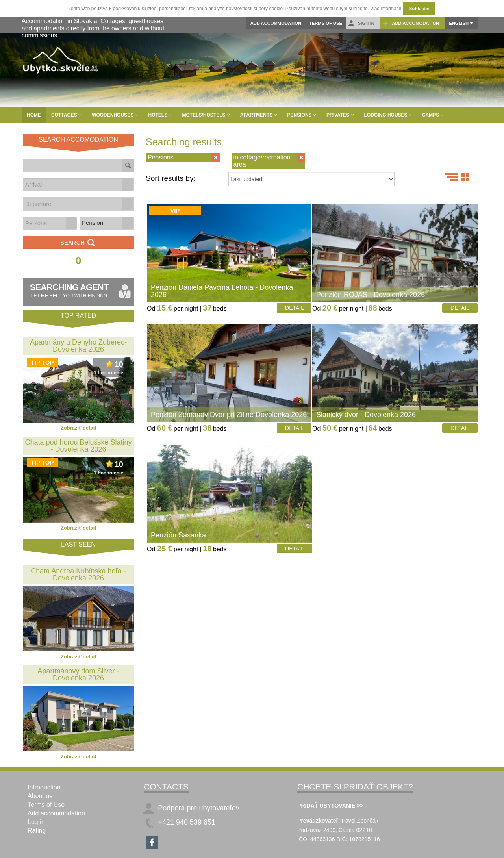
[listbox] (107, 223)
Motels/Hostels (206, 115)
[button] (128, 184)
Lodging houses (388, 115)
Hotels (160, 115)
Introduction (44, 787)
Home (34, 115)
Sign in (361, 23)
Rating (37, 831)
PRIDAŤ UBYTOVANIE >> (330, 806)
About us (40, 796)
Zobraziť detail (78, 428)
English (459, 23)
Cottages (66, 115)
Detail (295, 308)
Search (78, 243)
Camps (433, 115)
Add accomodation (411, 23)
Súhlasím (419, 9)
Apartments (259, 115)
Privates (340, 115)
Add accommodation (276, 23)
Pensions (302, 115)
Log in (36, 822)
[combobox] (73, 184)
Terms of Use (326, 23)
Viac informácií (385, 9)
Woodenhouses (115, 115)
